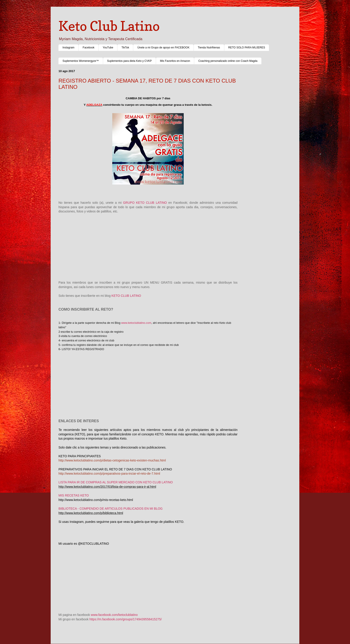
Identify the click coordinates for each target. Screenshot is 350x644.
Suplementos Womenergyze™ (81, 61)
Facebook (89, 48)
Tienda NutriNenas (209, 48)
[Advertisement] (148, 245)
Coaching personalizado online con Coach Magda (228, 61)
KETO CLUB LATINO (126, 296)
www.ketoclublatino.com (136, 323)
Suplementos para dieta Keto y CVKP (129, 61)
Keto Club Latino (109, 26)
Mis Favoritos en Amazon (175, 61)
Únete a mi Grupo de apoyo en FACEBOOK (163, 48)
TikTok (125, 48)
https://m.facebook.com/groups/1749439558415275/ (126, 619)
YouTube (108, 48)
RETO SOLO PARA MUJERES (247, 48)
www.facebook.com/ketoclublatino (114, 615)
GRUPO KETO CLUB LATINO (145, 203)
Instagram (68, 48)
